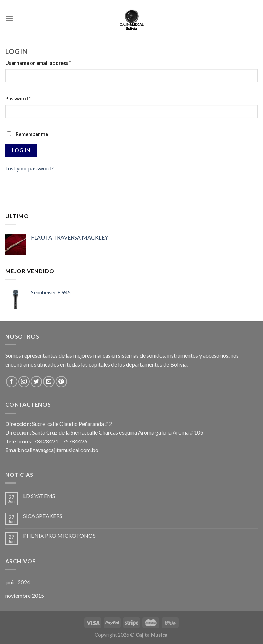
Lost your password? (30, 168)
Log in (21, 150)
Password (18, 99)
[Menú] (9, 18)
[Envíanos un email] (49, 382)
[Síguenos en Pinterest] (61, 382)
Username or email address (38, 63)
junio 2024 (18, 582)
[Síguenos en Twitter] (36, 382)
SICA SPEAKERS (43, 516)
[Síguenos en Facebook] (12, 382)
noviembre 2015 (25, 596)
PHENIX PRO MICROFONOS (59, 535)
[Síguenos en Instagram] (24, 382)
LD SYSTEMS (39, 496)
